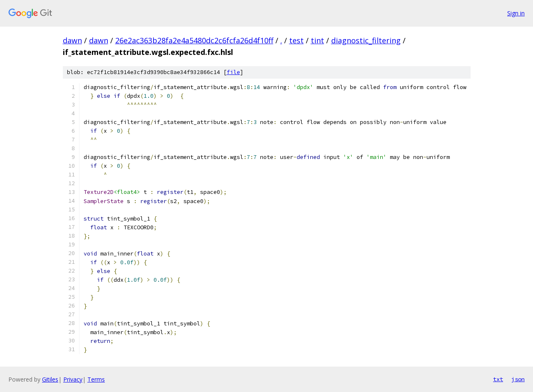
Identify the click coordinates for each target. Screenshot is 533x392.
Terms (96, 379)
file (233, 72)
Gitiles (50, 379)
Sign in (516, 13)
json (518, 379)
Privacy (73, 379)
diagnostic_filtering (366, 40)
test (296, 40)
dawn (72, 40)
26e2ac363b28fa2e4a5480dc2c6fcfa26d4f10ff (194, 40)
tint (317, 40)
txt (498, 379)
